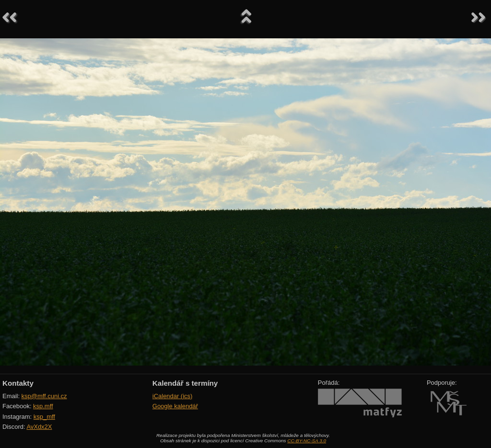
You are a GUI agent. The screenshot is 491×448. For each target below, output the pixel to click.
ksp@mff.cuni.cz (44, 396)
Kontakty (18, 383)
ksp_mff (44, 417)
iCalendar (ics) (173, 396)
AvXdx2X (39, 427)
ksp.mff (43, 406)
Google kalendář (175, 406)
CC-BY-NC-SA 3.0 (307, 441)
